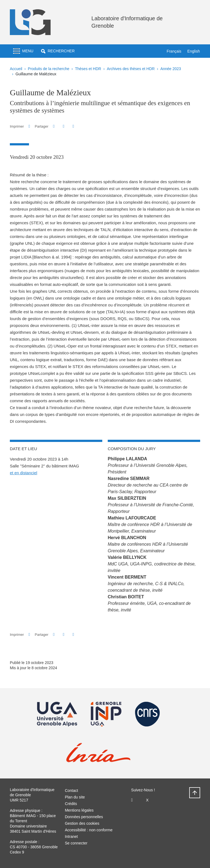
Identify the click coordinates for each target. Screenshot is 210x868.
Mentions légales (79, 810)
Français (174, 51)
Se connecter (76, 843)
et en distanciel (24, 473)
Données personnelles (84, 817)
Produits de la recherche (49, 69)
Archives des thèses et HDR (131, 69)
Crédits (71, 804)
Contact (71, 791)
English (194, 51)
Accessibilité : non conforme (89, 830)
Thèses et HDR (88, 69)
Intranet (71, 837)
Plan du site (75, 797)
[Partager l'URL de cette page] (73, 126)
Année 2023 (171, 69)
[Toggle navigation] (23, 51)
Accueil (16, 69)
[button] (58, 51)
